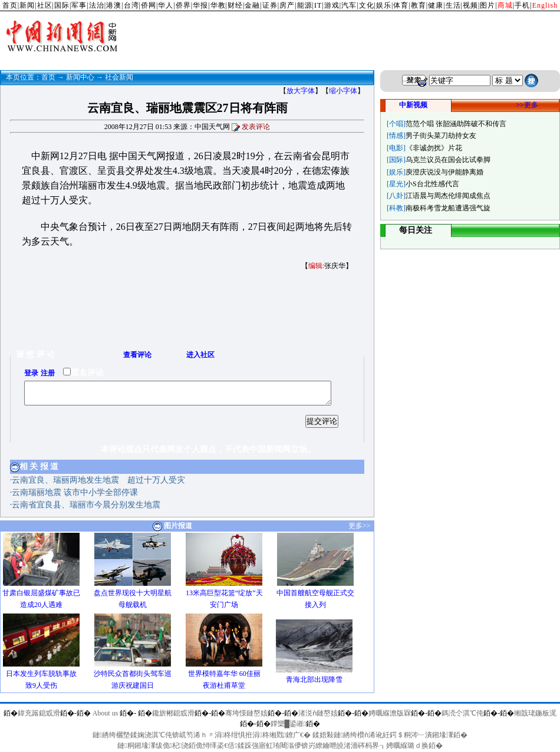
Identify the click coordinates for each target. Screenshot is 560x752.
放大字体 (301, 91)
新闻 (27, 5)
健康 (436, 5)
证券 (270, 5)
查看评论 (137, 355)
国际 (62, 5)
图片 (487, 5)
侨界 (183, 5)
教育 (419, 5)
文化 (367, 5)
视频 (470, 5)
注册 (48, 373)
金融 (252, 5)
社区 (45, 5)
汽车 (349, 5)
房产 (287, 5)
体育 (401, 5)
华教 (218, 5)
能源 (305, 5)
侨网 (149, 5)
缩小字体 (343, 91)
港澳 (114, 5)
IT (318, 5)
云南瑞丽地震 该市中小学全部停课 (75, 492)
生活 (453, 5)
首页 (10, 5)
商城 (505, 5)
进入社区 (200, 355)
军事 (79, 5)
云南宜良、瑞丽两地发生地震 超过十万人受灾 (98, 480)
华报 (200, 5)
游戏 (332, 5)
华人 (166, 5)
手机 (522, 5)
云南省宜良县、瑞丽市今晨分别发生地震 (86, 505)
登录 (31, 373)
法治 (97, 5)
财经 (235, 5)
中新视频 (413, 105)
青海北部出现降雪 (314, 680)
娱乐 (384, 5)
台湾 (131, 5)
